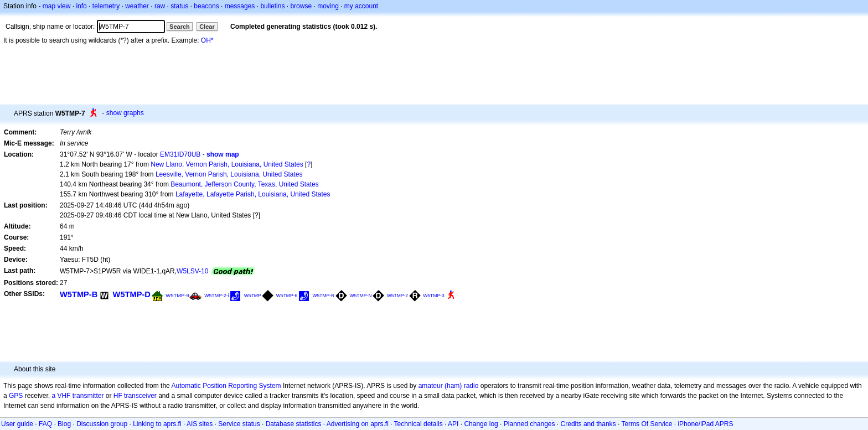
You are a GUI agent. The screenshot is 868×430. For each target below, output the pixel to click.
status (179, 6)
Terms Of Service (647, 424)
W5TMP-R (324, 296)
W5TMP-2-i (216, 296)
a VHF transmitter (77, 396)
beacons (206, 6)
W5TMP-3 (433, 296)
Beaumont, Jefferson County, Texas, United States (245, 184)
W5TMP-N (361, 296)
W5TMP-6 (287, 296)
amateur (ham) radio (449, 386)
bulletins (272, 6)
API (453, 424)
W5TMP (253, 296)
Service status (239, 424)
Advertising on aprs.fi (358, 424)
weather (137, 6)
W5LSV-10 (192, 271)
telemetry (106, 6)
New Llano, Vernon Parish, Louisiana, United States (227, 164)
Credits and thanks (588, 424)
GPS (16, 396)
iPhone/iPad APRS (705, 424)
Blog (64, 424)
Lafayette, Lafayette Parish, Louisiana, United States (253, 194)
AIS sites (200, 424)
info (81, 6)
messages (240, 6)
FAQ (45, 424)
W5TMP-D (132, 294)
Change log (481, 424)
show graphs (125, 113)
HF (118, 396)
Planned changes (529, 424)
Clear (207, 27)
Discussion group (102, 424)
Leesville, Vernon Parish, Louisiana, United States (229, 174)
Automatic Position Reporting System (226, 386)
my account (361, 6)
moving (328, 6)
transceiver (140, 396)
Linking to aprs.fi (157, 424)
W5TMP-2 (397, 296)
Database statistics (294, 424)
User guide (17, 424)
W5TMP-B (79, 294)
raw (160, 6)
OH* (207, 40)
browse (301, 6)
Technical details (418, 424)
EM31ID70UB (180, 154)
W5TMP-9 (177, 295)
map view (57, 6)
